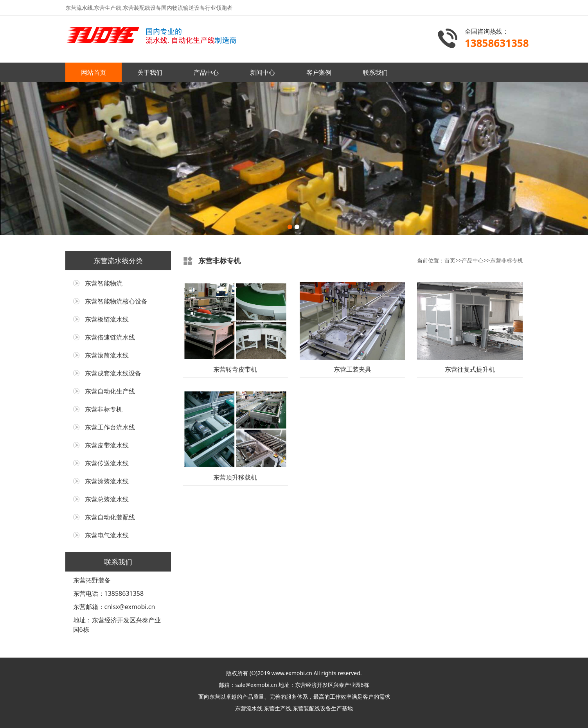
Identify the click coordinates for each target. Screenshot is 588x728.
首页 (450, 260)
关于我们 (150, 72)
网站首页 (94, 72)
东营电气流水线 (107, 535)
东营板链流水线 (107, 319)
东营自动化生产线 (110, 391)
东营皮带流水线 (107, 445)
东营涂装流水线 (107, 481)
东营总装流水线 (107, 499)
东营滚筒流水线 (107, 355)
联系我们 (375, 72)
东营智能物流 (104, 283)
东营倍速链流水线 (110, 337)
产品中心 (206, 72)
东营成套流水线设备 (113, 373)
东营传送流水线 (107, 463)
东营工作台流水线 (110, 427)
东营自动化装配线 (110, 517)
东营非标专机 (104, 409)
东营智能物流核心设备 (116, 301)
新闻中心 (263, 72)
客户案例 (319, 72)
